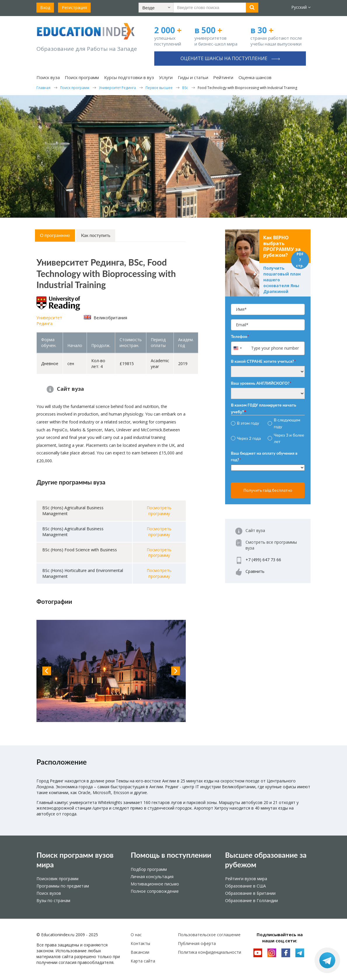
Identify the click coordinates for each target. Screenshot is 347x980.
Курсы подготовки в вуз (129, 77)
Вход (45, 7)
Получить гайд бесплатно (268, 490)
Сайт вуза (70, 389)
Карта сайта (143, 961)
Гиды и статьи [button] (193, 77)
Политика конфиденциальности (210, 952)
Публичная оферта (197, 943)
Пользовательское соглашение (209, 935)
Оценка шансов (255, 77)
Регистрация (74, 7)
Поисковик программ (57, 879)
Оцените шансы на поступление (230, 58)
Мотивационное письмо (155, 884)
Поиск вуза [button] (48, 77)
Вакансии (140, 952)
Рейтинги (223, 77)
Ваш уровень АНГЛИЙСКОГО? (261, 383)
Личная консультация (152, 877)
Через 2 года (249, 438)
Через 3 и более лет (289, 438)
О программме (55, 235)
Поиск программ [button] (82, 77)
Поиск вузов (49, 893)
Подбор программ (149, 869)
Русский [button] (301, 7)
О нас (136, 935)
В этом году (248, 423)
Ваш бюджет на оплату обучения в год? (264, 456)
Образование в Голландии (252, 900)
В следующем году (287, 423)
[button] (156, 8)
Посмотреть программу (159, 511)
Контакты (140, 943)
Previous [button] (47, 671)
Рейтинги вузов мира (246, 879)
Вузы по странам (53, 900)
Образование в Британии (250, 893)
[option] (111, 671)
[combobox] (240, 348)
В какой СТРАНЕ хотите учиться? (263, 361)
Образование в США (246, 886)
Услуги (166, 77)
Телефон (240, 336)
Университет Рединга (49, 321)
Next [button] (176, 671)
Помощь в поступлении (171, 855)
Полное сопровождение (155, 891)
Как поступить (96, 235)
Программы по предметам (63, 886)
